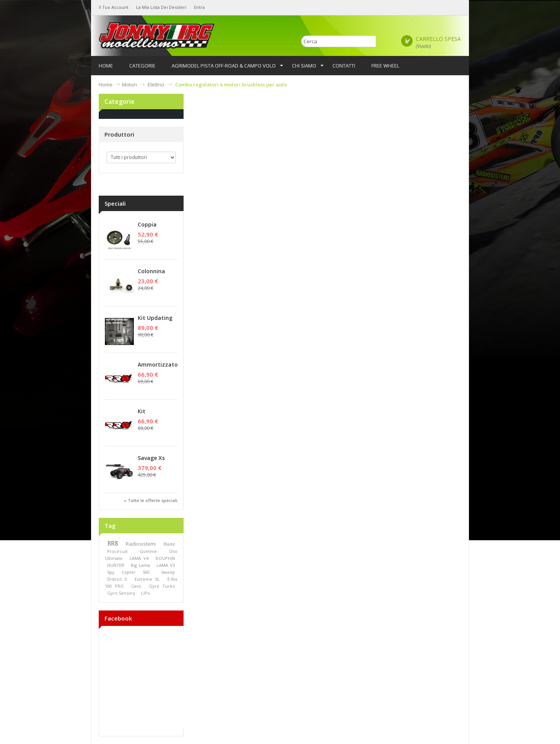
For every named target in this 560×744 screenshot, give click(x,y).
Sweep (168, 572)
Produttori (119, 134)
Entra (199, 7)
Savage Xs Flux (151, 462)
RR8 (113, 544)
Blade (169, 544)
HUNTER (116, 565)
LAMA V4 (139, 558)
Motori (129, 85)
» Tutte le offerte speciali (151, 500)
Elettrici (156, 85)
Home (106, 85)
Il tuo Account (114, 7)
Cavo (136, 586)
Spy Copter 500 (128, 572)
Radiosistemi (141, 544)
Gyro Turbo (162, 586)
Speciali (115, 203)
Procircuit (117, 551)
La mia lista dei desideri (161, 7)
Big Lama (140, 565)
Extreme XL (147, 579)
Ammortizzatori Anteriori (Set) (160, 368)
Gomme (148, 551)
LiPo (146, 593)
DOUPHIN (165, 558)
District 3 (117, 579)
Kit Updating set (155, 322)
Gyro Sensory (121, 593)
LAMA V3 (166, 565)
